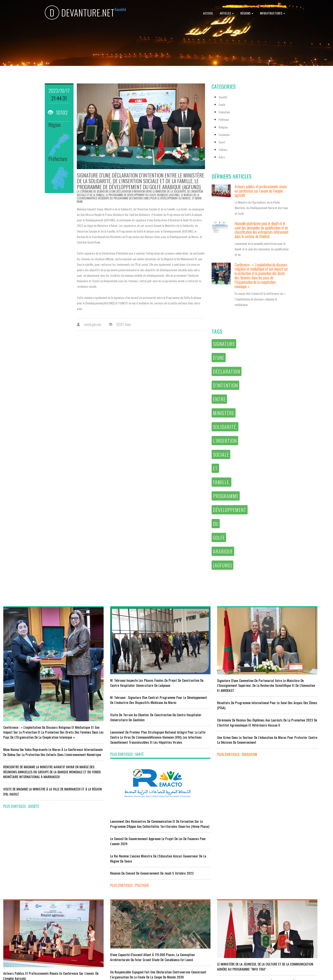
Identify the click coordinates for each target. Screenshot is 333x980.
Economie (224, 135)
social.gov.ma (89, 324)
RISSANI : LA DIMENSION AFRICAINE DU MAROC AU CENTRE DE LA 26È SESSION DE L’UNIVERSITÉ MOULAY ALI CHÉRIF (208, 903)
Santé (222, 104)
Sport (222, 142)
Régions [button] (247, 13)
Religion (223, 127)
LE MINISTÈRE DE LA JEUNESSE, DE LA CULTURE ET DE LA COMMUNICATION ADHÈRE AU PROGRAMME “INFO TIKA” (207, 861)
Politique (224, 119)
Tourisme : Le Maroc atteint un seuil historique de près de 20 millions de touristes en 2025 (41, 908)
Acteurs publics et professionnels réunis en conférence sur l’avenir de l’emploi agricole (261, 191)
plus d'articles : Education (190, 744)
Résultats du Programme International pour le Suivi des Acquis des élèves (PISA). (208, 689)
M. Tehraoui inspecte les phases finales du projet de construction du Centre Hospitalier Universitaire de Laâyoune (122, 669)
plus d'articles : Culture (188, 943)
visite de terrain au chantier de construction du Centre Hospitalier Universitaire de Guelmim (125, 711)
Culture (223, 149)
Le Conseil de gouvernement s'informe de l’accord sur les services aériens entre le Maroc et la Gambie (40, 925)
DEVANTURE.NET (80, 13)
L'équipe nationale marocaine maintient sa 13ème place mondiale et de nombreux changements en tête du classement (124, 913)
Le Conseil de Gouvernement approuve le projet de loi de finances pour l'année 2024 (290, 681)
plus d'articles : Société (21, 794)
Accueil (208, 13)
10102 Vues (120, 324)
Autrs (222, 157)
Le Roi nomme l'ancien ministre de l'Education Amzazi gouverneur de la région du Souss (290, 699)
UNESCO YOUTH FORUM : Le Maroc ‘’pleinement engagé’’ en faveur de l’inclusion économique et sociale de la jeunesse (207, 926)
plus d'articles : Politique (272, 730)
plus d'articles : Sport (103, 931)
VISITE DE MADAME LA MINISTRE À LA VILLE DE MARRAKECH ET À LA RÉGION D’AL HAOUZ (34, 780)
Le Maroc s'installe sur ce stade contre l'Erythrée (120, 896)
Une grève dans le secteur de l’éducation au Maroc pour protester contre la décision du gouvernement (205, 729)
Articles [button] (227, 13)
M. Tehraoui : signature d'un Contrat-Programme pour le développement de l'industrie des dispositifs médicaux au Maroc (123, 692)
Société (223, 97)
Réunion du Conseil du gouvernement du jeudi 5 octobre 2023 (291, 716)
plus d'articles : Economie (22, 940)
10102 (58, 112)
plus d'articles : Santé (103, 754)
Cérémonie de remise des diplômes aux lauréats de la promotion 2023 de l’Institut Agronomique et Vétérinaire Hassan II (207, 709)
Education (224, 112)
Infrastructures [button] (273, 13)
